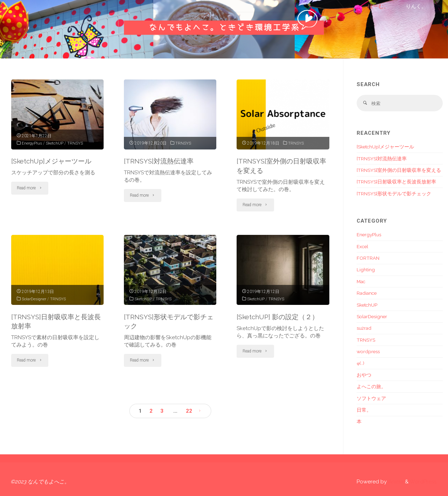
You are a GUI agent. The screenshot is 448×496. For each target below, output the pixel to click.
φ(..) (360, 363)
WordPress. (423, 482)
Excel (362, 246)
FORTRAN (368, 258)
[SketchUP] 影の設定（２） (278, 317)
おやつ (364, 375)
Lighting (366, 270)
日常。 (364, 410)
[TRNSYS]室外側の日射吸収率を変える (399, 170)
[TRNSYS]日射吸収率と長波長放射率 (396, 182)
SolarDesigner (34, 299)
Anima (395, 482)
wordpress (368, 351)
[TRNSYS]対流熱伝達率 (159, 161)
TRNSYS (76, 143)
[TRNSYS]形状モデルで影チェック (394, 194)
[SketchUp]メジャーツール (51, 161)
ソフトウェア (371, 398)
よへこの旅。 (371, 386)
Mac (361, 281)
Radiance (367, 293)
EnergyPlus (32, 143)
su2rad (364, 328)
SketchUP (55, 143)
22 (189, 411)
